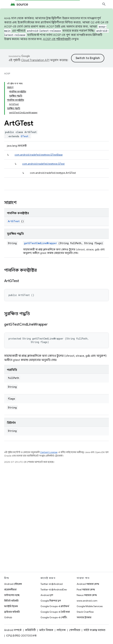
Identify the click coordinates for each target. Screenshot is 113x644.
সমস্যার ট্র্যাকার (84, 617)
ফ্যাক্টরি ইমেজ (11, 606)
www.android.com (87, 601)
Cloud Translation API (52, 60)
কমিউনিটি (30, 630)
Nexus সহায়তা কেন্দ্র (87, 595)
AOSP (7, 74)
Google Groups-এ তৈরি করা (55, 612)
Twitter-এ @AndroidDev (54, 590)
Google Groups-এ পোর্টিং (54, 617)
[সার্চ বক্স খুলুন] (104, 4)
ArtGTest (14, 184)
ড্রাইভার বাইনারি (12, 612)
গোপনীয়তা (75, 630)
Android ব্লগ (47, 595)
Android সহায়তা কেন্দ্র (88, 584)
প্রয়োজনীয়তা (10, 590)
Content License (49, 415)
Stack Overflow (85, 612)
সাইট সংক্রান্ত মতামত (94, 630)
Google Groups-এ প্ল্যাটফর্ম (55, 606)
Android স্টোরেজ (13, 584)
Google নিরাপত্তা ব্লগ (51, 601)
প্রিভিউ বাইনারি (11, 601)
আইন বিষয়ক (46, 630)
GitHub (8, 617)
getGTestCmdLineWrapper (41, 206)
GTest (25, 99)
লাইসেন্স (61, 630)
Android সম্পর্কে (13, 630)
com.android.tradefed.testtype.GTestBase (39, 118)
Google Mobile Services (90, 606)
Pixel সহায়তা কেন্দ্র (86, 590)
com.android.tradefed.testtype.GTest (43, 127)
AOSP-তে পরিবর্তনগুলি (57, 39)
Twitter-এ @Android (52, 584)
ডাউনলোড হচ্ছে (12, 595)
